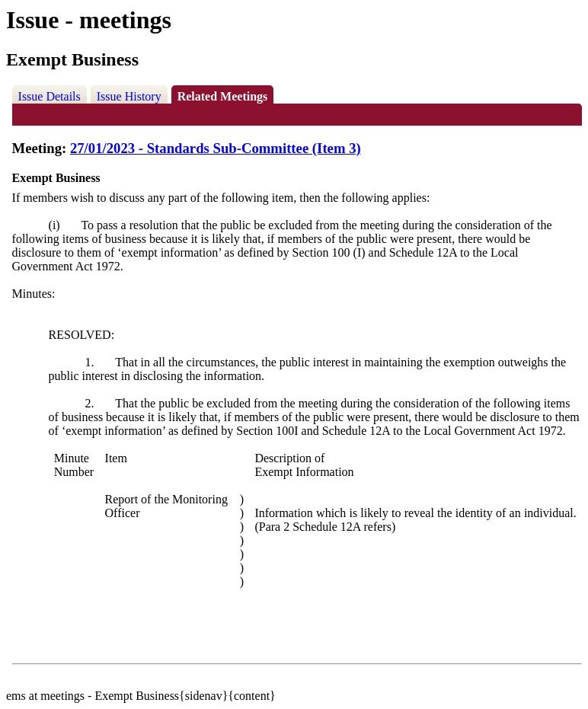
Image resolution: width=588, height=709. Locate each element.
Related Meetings (223, 96)
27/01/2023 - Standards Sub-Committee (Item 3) (216, 148)
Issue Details (50, 96)
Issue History (129, 96)
